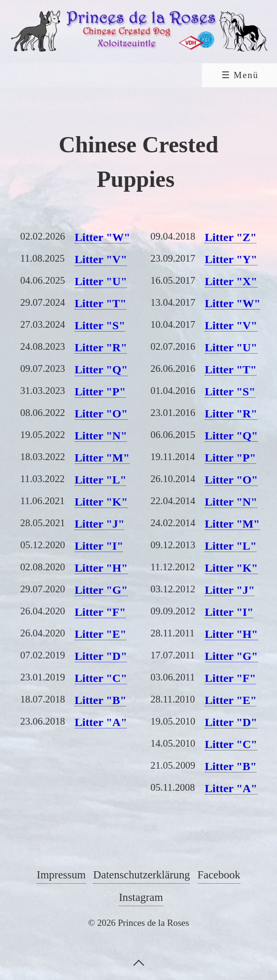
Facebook (219, 875)
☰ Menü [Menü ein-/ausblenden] (240, 75)
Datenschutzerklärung (142, 875)
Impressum (61, 875)
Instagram (141, 897)
